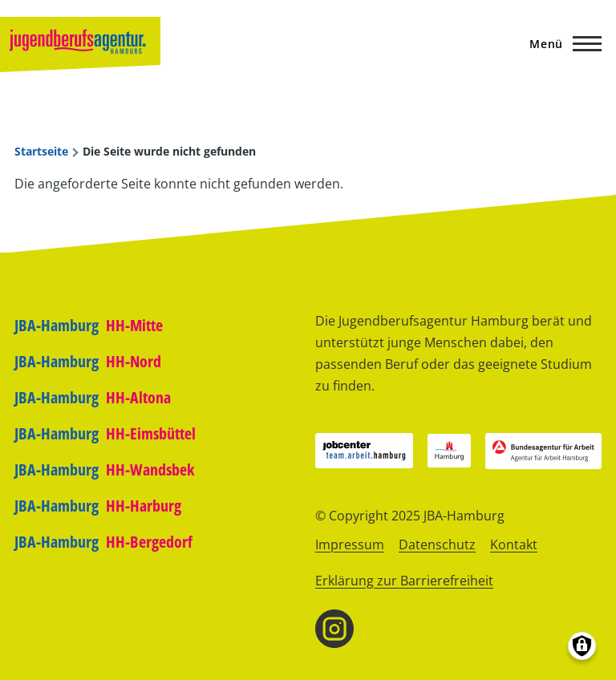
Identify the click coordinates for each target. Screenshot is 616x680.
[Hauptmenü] (561, 43)
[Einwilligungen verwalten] (582, 646)
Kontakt (514, 544)
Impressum (350, 544)
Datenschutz (437, 544)
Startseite (41, 152)
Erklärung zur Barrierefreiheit (404, 581)
